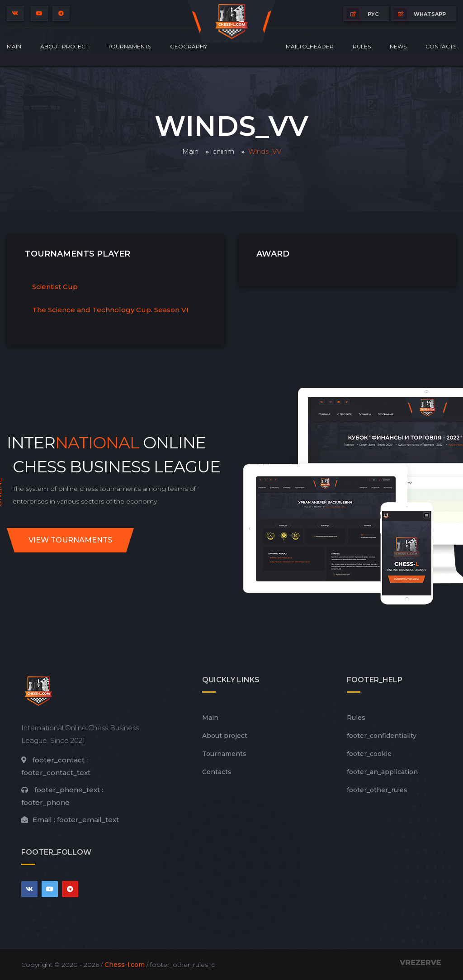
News (398, 46)
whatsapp (420, 14)
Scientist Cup (55, 287)
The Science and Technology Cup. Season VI (110, 310)
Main (14, 46)
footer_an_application (382, 772)
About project (64, 46)
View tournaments (70, 540)
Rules (362, 46)
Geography (189, 46)
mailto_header (310, 46)
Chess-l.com (125, 965)
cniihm (223, 151)
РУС (362, 14)
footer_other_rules (377, 790)
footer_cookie (369, 754)
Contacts (441, 46)
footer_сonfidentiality (382, 736)
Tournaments (129, 46)
